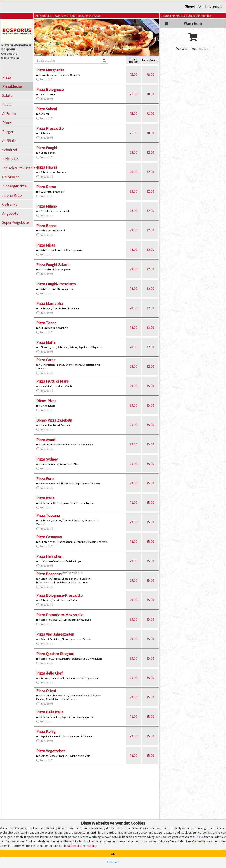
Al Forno (9, 114)
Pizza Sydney (47, 459)
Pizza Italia (45, 498)
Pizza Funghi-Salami (53, 265)
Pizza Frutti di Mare (52, 381)
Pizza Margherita (50, 70)
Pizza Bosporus (49, 574)
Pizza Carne (46, 360)
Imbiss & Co (12, 195)
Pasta (7, 104)
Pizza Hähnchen (49, 556)
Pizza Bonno (46, 226)
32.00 (150, 152)
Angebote (10, 213)
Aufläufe (9, 141)
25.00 (133, 75)
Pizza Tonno (46, 323)
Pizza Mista (46, 245)
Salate (7, 95)
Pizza (7, 77)
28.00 (150, 75)
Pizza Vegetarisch (51, 751)
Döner (7, 123)
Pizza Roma (46, 187)
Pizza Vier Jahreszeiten (55, 634)
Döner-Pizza (46, 401)
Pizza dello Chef (49, 673)
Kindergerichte (14, 186)
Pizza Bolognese (50, 89)
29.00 (133, 386)
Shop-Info (193, 6)
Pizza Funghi (47, 148)
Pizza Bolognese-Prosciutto (59, 595)
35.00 (150, 386)
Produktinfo (45, 79)
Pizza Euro (45, 479)
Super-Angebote (16, 222)
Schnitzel (10, 150)
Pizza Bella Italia (50, 712)
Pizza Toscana (48, 515)
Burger (8, 132)
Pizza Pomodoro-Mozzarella (60, 615)
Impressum (214, 6)
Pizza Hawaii (47, 167)
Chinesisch (11, 177)
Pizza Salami (47, 109)
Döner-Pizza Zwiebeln (54, 420)
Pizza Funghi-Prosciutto (56, 284)
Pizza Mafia (46, 342)
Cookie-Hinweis (202, 841)
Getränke (10, 204)
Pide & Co (10, 159)
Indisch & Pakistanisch (18, 168)
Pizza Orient (46, 691)
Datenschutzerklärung (82, 846)
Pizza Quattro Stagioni (55, 654)
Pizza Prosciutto (50, 128)
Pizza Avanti (46, 440)
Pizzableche (12, 86)
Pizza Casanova (49, 537)
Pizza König (46, 731)
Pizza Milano (47, 206)
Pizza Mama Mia (50, 303)
